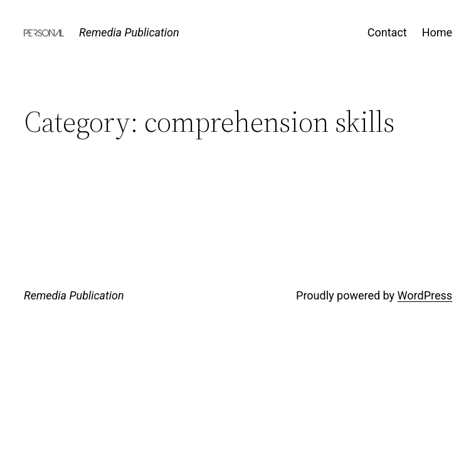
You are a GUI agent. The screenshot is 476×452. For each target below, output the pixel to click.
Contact (387, 32)
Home (437, 32)
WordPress (425, 295)
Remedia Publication (129, 32)
